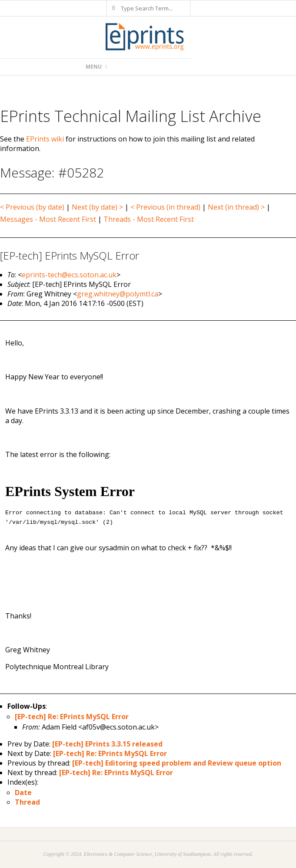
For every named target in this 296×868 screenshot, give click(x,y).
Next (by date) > (97, 207)
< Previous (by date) (32, 207)
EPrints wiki (45, 139)
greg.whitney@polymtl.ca (118, 294)
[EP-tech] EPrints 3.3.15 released (107, 744)
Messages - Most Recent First (48, 219)
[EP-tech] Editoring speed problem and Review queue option (177, 763)
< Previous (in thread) (165, 207)
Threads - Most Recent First (149, 219)
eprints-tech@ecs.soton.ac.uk (69, 275)
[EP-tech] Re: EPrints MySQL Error (72, 717)
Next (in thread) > (236, 207)
